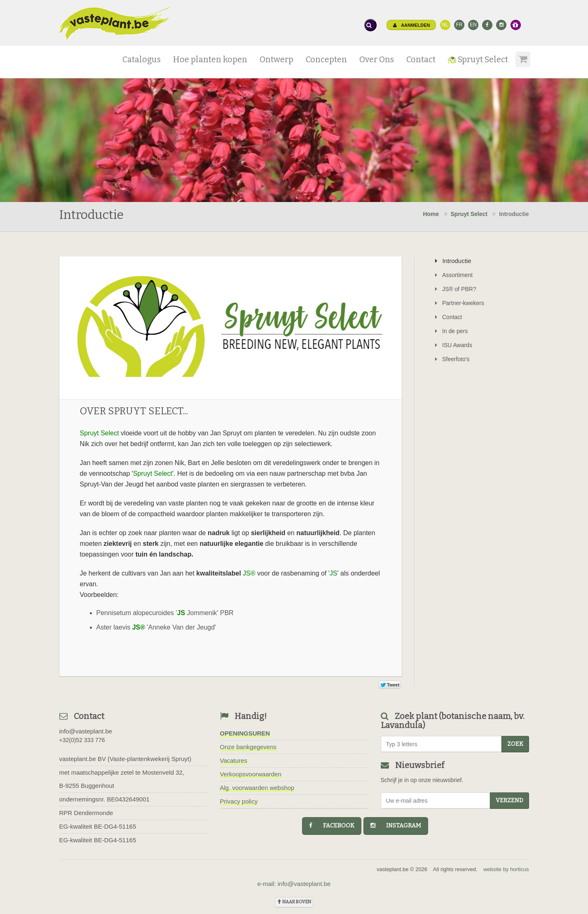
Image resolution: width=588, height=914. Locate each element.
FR (459, 25)
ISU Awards (454, 345)
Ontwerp (276, 60)
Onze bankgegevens (248, 747)
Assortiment (454, 275)
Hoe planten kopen (210, 60)
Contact (421, 60)
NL (445, 25)
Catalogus (142, 60)
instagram (396, 826)
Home (431, 214)
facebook (332, 826)
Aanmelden (412, 25)
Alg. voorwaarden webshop (257, 788)
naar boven (294, 902)
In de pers (451, 331)
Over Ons (377, 60)
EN (473, 25)
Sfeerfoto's (452, 359)
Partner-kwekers (460, 303)
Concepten (326, 60)
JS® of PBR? (456, 289)
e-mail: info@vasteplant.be (294, 884)
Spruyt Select (478, 60)
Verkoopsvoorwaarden (251, 774)
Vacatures (234, 760)
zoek (515, 744)
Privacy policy (239, 801)
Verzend (510, 800)
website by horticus (506, 869)
